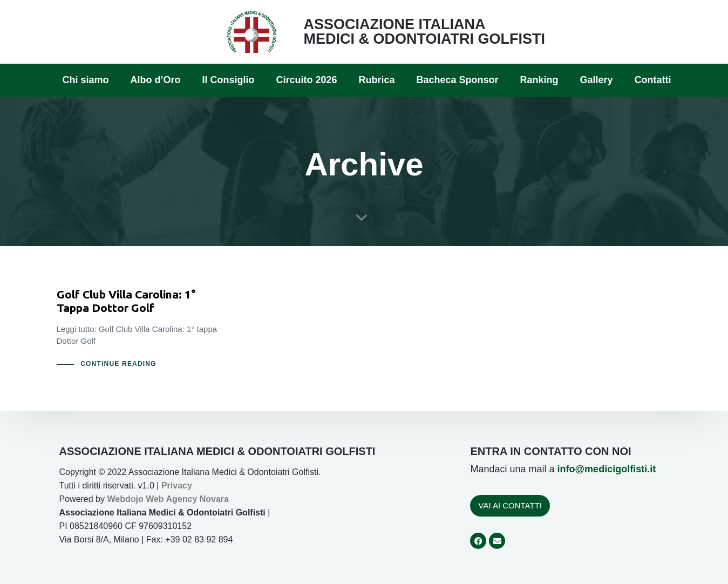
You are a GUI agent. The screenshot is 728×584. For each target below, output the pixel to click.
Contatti (653, 80)
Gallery (597, 80)
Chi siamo (85, 80)
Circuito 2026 (306, 80)
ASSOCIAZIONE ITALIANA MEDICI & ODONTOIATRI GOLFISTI (424, 32)
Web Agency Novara (187, 499)
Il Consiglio (228, 80)
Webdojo (125, 499)
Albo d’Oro (155, 80)
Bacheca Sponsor (458, 80)
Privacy (177, 485)
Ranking (539, 80)
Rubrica (376, 80)
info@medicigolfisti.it (607, 469)
